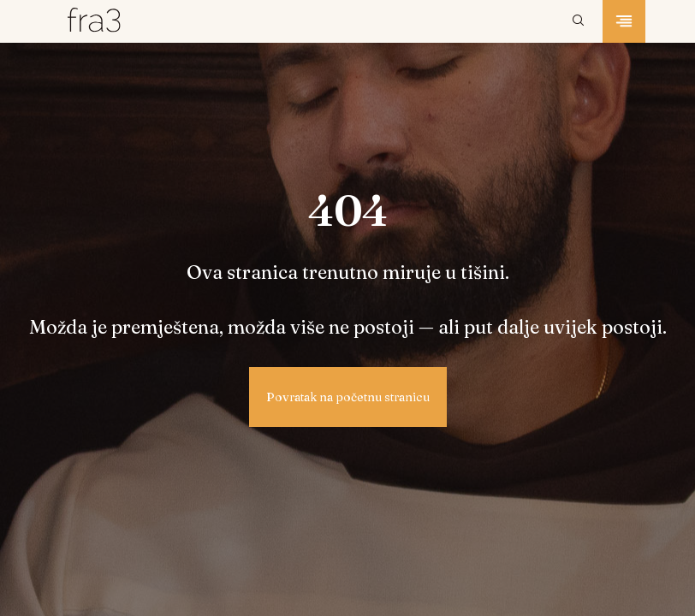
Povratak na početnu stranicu (348, 397)
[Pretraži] (579, 21)
